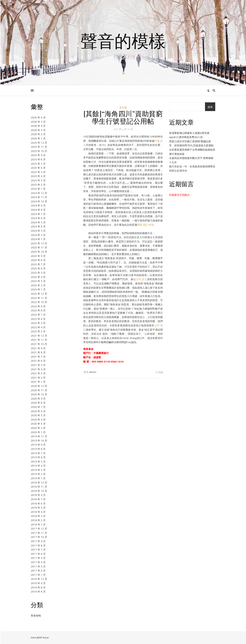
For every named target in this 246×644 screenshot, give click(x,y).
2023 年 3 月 (38, 281)
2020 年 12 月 (39, 386)
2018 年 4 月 (38, 512)
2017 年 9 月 (38, 541)
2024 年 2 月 (38, 235)
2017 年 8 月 (38, 545)
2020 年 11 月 (39, 390)
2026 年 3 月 (38, 130)
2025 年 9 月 (38, 155)
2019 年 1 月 (38, 478)
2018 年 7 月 (38, 499)
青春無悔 (36, 616)
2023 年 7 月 (38, 264)
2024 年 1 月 (38, 239)
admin (93, 372)
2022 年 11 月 (39, 298)
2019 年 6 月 (38, 457)
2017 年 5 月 (38, 558)
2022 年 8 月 (38, 310)
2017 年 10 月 (39, 537)
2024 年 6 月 (38, 218)
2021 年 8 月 (38, 352)
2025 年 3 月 (38, 180)
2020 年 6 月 (38, 411)
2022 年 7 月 (38, 315)
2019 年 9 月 (38, 445)
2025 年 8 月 (38, 159)
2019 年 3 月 (38, 470)
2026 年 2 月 (38, 134)
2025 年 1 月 (38, 189)
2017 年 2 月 (38, 570)
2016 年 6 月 (38, 591)
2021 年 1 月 (38, 382)
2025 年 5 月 (38, 172)
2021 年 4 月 (38, 369)
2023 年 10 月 (39, 252)
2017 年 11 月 (39, 533)
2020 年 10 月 (39, 394)
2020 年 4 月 (38, 419)
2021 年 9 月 (38, 348)
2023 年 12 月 (39, 243)
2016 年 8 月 (38, 587)
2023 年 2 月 (38, 285)
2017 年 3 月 (38, 566)
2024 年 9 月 (38, 205)
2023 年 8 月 (38, 260)
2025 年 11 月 (39, 147)
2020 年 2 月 (38, 428)
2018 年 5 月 (38, 508)
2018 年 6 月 (38, 503)
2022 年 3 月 (38, 331)
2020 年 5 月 (38, 415)
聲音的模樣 (123, 41)
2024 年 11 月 (39, 197)
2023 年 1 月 (38, 289)
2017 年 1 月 (38, 575)
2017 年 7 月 (38, 549)
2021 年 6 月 (38, 361)
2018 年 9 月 (38, 495)
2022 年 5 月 (38, 323)
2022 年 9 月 (38, 306)
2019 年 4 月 (38, 466)
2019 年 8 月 (38, 449)
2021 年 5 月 (38, 365)
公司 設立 (141, 279)
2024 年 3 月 (38, 231)
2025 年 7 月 (38, 164)
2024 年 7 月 (38, 214)
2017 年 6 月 (38, 554)
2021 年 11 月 (39, 340)
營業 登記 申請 (145, 225)
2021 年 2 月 (38, 378)
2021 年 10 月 (39, 344)
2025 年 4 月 (38, 176)
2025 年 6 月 (38, 168)
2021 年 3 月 (38, 373)
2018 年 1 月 (38, 524)
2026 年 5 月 (38, 122)
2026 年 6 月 (38, 117)
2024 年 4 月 (38, 226)
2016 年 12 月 (39, 579)
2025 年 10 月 (39, 151)
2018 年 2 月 (38, 520)
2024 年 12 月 (39, 193)
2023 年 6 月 (38, 268)
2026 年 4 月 (38, 126)
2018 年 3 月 (38, 516)
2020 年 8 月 (38, 403)
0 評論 (159, 372)
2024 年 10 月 (39, 201)
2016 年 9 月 (38, 583)
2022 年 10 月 (39, 302)
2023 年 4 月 (38, 277)
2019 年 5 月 (38, 461)
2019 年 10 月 (39, 440)
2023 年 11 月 (39, 247)
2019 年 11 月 (39, 436)
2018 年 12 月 (39, 482)
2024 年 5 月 (38, 222)
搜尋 (210, 107)
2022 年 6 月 (38, 319)
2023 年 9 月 (38, 256)
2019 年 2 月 (38, 474)
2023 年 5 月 (38, 273)
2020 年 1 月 (38, 432)
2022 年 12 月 (39, 294)
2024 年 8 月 (38, 210)
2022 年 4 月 (38, 327)
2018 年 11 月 (39, 487)
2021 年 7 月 (38, 357)
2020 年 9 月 (38, 399)
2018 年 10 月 (39, 491)
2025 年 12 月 (39, 143)
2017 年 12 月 (39, 529)
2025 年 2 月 (38, 185)
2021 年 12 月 (39, 336)
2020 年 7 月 (38, 407)
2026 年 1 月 (38, 138)
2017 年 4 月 (38, 562)
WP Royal (44, 638)
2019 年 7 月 (38, 453)
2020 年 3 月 (38, 424)
